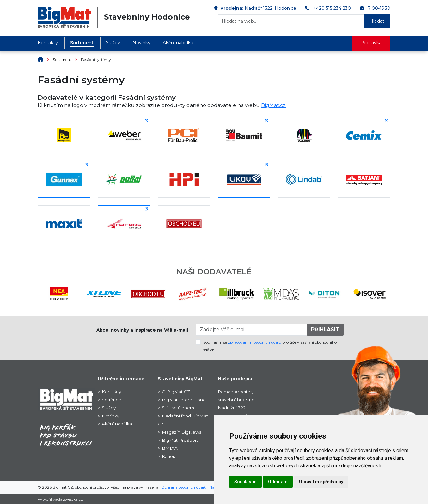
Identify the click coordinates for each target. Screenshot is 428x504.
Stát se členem (178, 408)
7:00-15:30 (379, 8)
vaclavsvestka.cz (68, 499)
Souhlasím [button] (245, 482)
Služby (113, 43)
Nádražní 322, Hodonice (270, 8)
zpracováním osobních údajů (255, 342)
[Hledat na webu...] (291, 21)
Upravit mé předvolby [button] (321, 482)
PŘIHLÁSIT (325, 330)
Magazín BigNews (182, 432)
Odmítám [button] (278, 482)
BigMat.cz (273, 105)
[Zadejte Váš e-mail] (252, 330)
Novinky (141, 43)
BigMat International (184, 400)
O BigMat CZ (176, 392)
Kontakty (48, 43)
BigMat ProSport (180, 440)
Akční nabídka (178, 43)
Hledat (377, 21)
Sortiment (82, 43)
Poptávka (371, 43)
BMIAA (170, 448)
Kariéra (169, 456)
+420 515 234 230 (332, 8)
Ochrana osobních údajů (184, 487)
